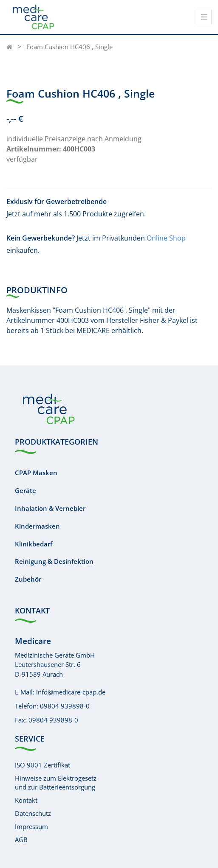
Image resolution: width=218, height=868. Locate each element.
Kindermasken (37, 526)
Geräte (25, 490)
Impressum (31, 826)
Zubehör (28, 579)
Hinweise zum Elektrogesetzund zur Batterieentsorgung (56, 783)
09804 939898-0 (65, 706)
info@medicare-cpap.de (71, 692)
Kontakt (26, 800)
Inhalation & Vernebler (50, 508)
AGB (21, 840)
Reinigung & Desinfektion (54, 561)
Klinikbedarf (34, 544)
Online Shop (166, 238)
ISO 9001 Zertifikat (42, 765)
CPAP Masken (36, 473)
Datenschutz (33, 813)
